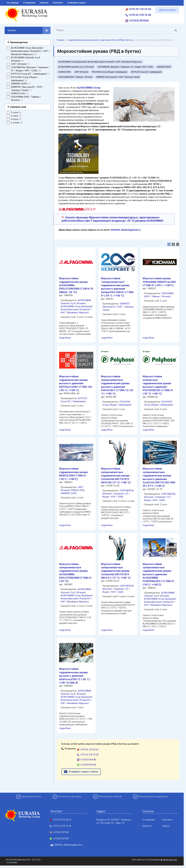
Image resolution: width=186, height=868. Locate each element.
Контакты (167, 820)
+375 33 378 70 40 (138, 15)
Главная (61, 40)
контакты (58, 3)
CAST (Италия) (81, 72)
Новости (147, 826)
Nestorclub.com (170, 860)
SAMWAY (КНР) (164, 67)
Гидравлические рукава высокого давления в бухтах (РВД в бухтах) (100, 40)
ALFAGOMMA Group (89, 88)
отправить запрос (77, 3)
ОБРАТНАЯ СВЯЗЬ (167, 10)
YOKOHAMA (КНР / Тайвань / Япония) (75, 77)
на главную (13, 3)
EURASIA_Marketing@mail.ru (125, 230)
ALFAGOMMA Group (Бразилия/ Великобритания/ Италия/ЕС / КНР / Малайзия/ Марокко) (100, 62)
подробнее (65, 338)
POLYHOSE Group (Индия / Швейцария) (110, 72)
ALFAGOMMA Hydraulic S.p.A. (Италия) (76, 67)
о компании (29, 3)
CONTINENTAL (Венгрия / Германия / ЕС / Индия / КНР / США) (125, 67)
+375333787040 (137, 21)
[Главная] (26, 15)
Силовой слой (18, 107)
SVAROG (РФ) (65, 72)
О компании (149, 820)
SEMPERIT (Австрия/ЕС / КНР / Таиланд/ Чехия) (118, 77)
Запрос (166, 826)
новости (44, 3)
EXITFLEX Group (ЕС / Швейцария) (146, 72)
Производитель (19, 42)
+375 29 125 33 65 (138, 9)
